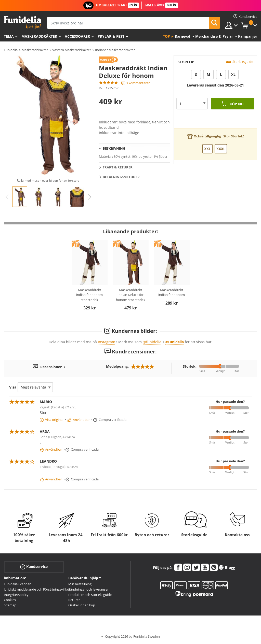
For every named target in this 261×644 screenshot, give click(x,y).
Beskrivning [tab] (114, 148)
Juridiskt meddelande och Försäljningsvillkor (37, 589)
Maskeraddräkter (39, 36)
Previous (7, 197)
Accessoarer (77, 36)
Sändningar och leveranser (88, 589)
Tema (9, 36)
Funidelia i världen (18, 584)
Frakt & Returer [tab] (118, 167)
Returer (74, 600)
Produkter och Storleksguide (90, 595)
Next (89, 197)
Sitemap (10, 605)
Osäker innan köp (82, 605)
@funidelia (152, 342)
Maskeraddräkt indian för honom (172, 292)
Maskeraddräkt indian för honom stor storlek (89, 295)
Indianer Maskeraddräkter (115, 50)
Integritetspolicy (16, 595)
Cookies (10, 600)
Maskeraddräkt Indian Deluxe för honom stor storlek (131, 295)
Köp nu (236, 104)
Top (166, 36)
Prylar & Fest (111, 36)
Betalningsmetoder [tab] (121, 177)
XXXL (221, 149)
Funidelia (11, 50)
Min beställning (80, 584)
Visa (13, 387)
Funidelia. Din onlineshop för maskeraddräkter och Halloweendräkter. (22, 23)
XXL (207, 149)
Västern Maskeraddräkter (72, 50)
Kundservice (34, 567)
